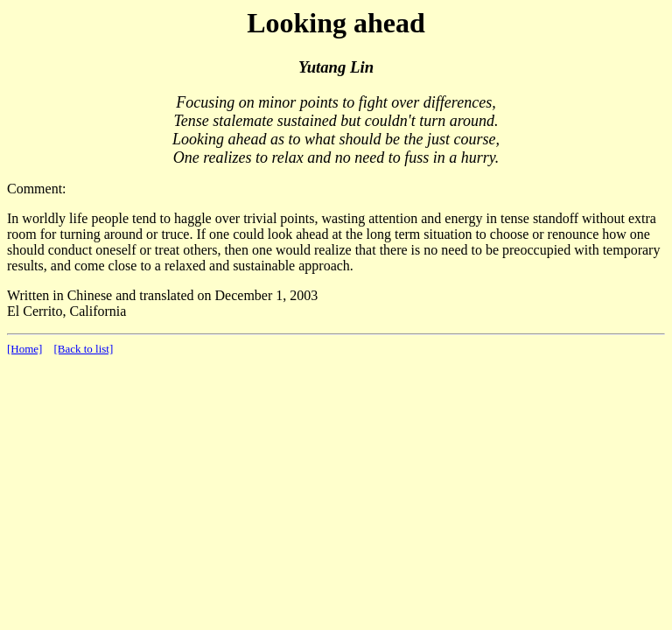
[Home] (24, 349)
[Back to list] (83, 349)
